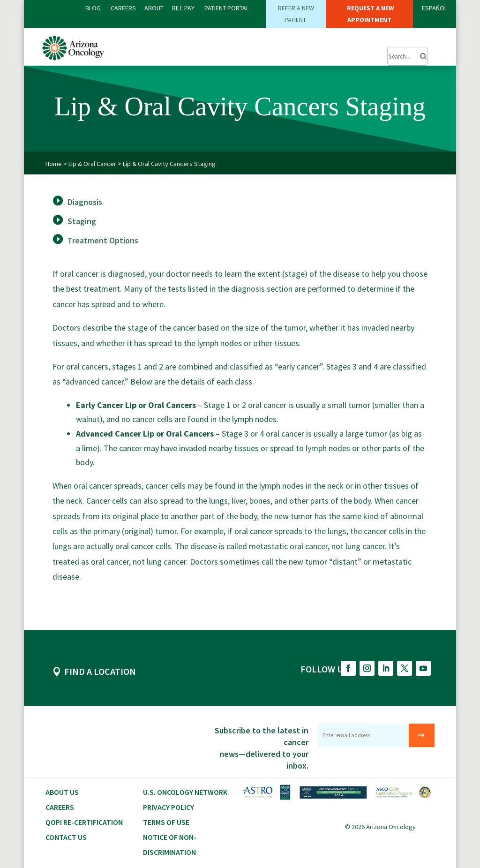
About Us (62, 792)
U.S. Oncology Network (185, 792)
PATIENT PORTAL (227, 8)
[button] (363, 52)
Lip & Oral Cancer (92, 163)
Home (54, 163)
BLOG (94, 8)
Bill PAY (183, 8)
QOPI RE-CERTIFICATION (84, 822)
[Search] (420, 54)
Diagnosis (85, 201)
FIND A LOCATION (100, 671)
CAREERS (123, 8)
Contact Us (66, 837)
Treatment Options (103, 240)
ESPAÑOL (435, 8)
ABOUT (154, 8)
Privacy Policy (169, 807)
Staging (82, 221)
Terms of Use (166, 822)
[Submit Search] (408, 56)
